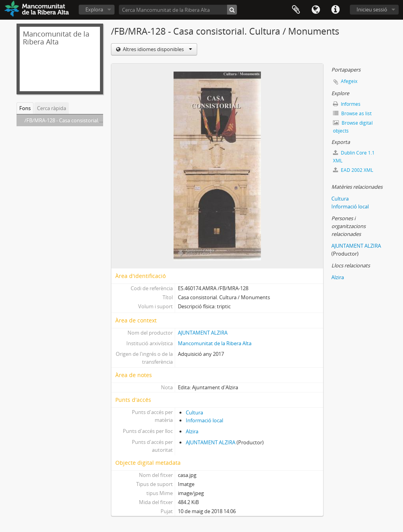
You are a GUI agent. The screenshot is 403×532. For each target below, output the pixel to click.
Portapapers (296, 10)
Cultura (194, 412)
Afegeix (349, 81)
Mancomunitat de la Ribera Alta (215, 343)
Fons (25, 108)
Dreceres (335, 10)
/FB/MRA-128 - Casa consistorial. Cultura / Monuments (88, 120)
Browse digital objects (353, 127)
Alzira (192, 431)
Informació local (204, 420)
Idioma (316, 10)
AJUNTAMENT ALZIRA (203, 333)
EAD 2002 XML (353, 170)
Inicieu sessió (372, 9)
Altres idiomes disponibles (157, 49)
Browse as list (352, 113)
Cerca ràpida (52, 108)
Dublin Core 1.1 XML (354, 157)
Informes (347, 104)
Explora (94, 9)
